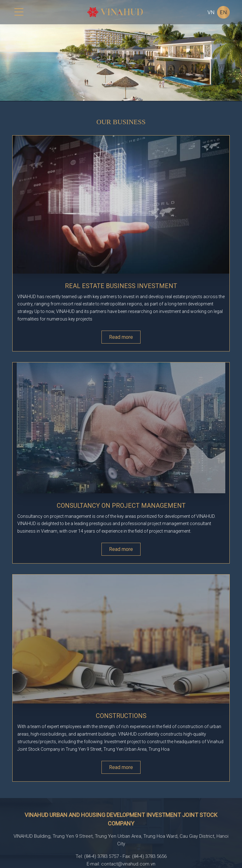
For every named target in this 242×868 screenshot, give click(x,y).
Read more (121, 337)
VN (211, 12)
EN (223, 12)
